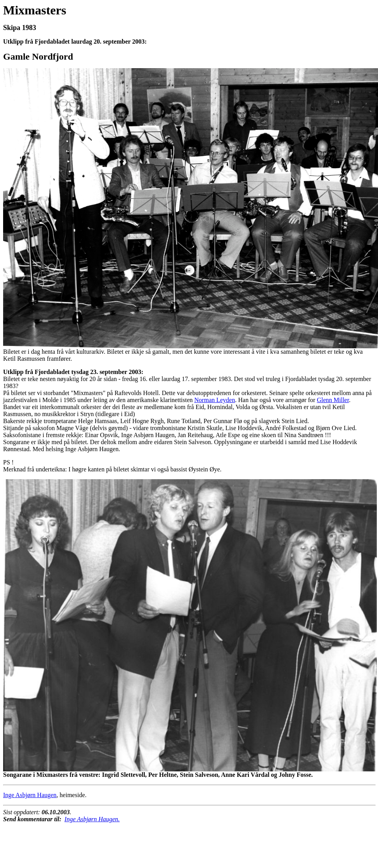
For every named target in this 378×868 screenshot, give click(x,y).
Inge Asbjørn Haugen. (92, 819)
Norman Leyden (215, 400)
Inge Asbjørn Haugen (30, 795)
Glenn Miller (333, 400)
